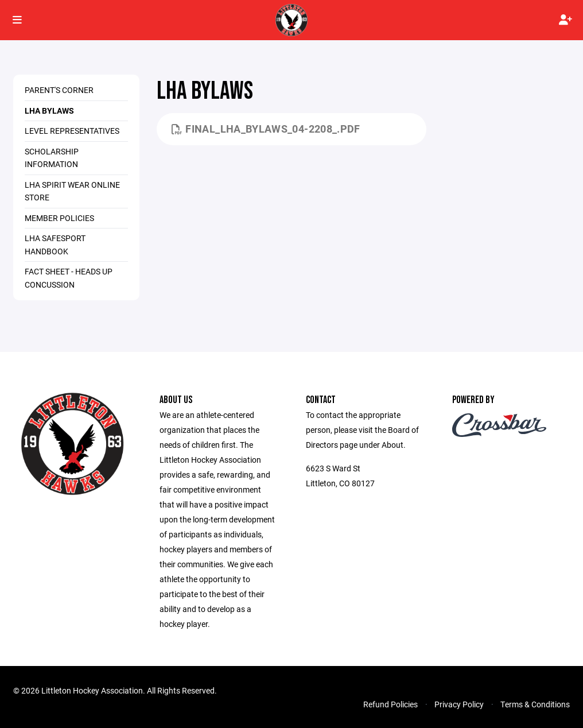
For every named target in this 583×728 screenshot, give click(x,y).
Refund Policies (390, 704)
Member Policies (59, 218)
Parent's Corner (59, 90)
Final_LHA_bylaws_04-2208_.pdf (266, 129)
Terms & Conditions (535, 704)
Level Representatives (72, 131)
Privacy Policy (459, 704)
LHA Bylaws (49, 111)
